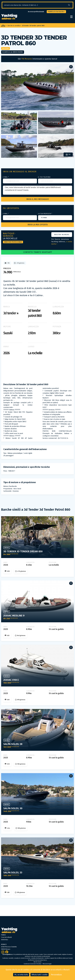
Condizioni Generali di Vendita (32, 964)
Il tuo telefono (44, 177)
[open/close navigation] (71, 17)
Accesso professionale (36, 12)
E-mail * (6, 177)
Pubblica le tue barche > (56, 12)
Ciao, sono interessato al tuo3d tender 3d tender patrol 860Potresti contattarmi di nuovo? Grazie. (37, 190)
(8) (68, 155)
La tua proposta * (45, 214)
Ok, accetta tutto (21, 975)
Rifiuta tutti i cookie (40, 975)
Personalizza (56, 975)
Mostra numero (62, 235)
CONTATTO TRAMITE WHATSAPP (38, 252)
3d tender (11, 313)
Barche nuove (38, 962)
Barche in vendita (14, 26)
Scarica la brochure (13, 52)
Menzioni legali (47, 964)
